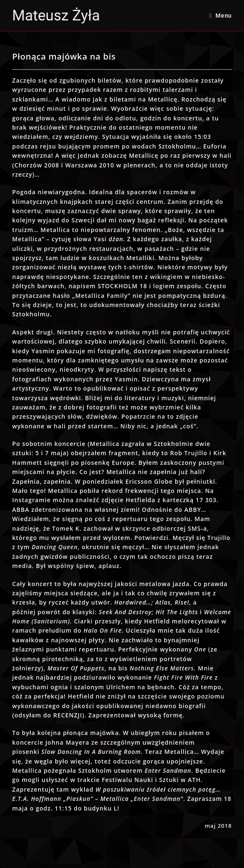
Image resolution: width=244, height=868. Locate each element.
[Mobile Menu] (221, 16)
